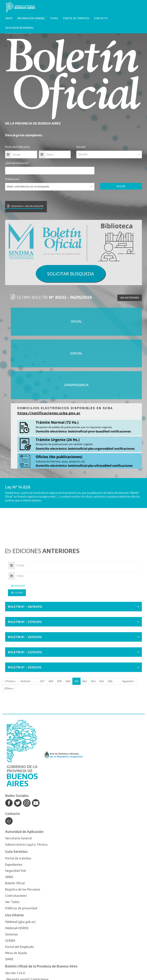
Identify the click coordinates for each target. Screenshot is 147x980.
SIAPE (9, 959)
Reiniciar (18, 586)
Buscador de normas (20, 28)
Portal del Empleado (19, 947)
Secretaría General (18, 838)
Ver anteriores (130, 298)
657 (42, 681)
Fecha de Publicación (17, 147)
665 (110, 681)
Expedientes (14, 865)
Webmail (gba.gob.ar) (20, 922)
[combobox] (109, 154)
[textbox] (109, 154)
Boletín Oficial (15, 883)
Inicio (9, 18)
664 (102, 681)
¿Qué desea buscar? (17, 163)
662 (85, 681)
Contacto (101, 18)
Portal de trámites (76, 18)
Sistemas (12, 934)
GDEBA (10, 941)
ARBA (9, 877)
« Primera (10, 681)
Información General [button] (31, 18)
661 (76, 681)
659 (59, 681)
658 (51, 681)
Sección (81, 147)
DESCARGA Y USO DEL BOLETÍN (25, 206)
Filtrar (17, 593)
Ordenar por (12, 179)
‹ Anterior (25, 681)
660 (68, 681)
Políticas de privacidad (21, 908)
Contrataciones (16, 896)
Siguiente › (128, 681)
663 (93, 681)
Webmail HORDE (17, 928)
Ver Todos (12, 902)
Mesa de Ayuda (16, 953)
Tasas (54, 18)
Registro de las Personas (23, 889)
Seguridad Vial (15, 871)
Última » (9, 688)
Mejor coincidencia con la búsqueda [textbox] (28, 187)
